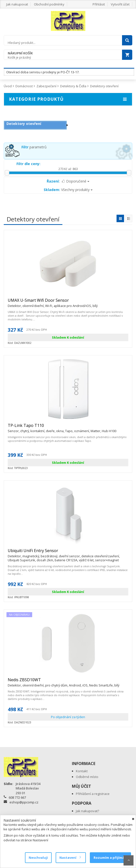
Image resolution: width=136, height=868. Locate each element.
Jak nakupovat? (87, 811)
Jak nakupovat (17, 4)
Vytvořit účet (120, 4)
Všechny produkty (68, 190)
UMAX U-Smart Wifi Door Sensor (53, 302)
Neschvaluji (38, 858)
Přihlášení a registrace (93, 794)
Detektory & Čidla (73, 86)
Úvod (8, 86)
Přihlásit (99, 4)
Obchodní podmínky (49, 4)
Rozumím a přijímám (110, 858)
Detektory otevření (104, 86)
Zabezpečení (46, 86)
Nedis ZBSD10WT (64, 682)
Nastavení (70, 858)
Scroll (129, 860)
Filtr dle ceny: (28, 164)
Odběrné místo (87, 777)
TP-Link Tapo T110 (62, 428)
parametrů (34, 147)
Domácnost (24, 86)
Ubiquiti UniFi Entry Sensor (68, 553)
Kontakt (82, 771)
